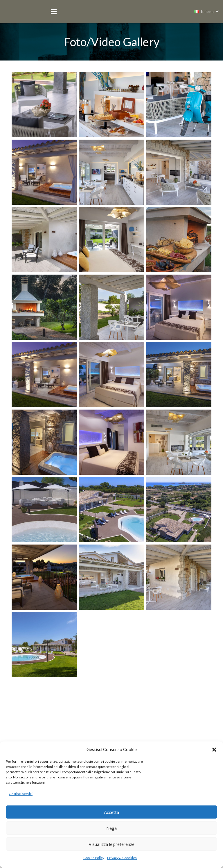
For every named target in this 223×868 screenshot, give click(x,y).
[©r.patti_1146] (111, 240)
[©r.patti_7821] (179, 240)
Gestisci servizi (21, 794)
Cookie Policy (94, 858)
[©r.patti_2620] (111, 375)
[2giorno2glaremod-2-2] (44, 105)
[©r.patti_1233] (44, 375)
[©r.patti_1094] (111, 307)
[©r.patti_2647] (111, 645)
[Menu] (54, 12)
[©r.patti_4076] (44, 577)
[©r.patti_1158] (44, 240)
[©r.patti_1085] (111, 577)
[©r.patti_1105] (179, 577)
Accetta (111, 812)
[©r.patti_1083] (179, 172)
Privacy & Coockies (122, 858)
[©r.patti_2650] (179, 645)
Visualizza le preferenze (111, 844)
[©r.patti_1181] (44, 645)
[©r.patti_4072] (111, 442)
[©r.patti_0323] (44, 510)
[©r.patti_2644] (44, 442)
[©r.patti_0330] (111, 510)
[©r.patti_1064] (111, 172)
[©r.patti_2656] (44, 712)
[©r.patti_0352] (179, 510)
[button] (214, 750)
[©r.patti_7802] (44, 307)
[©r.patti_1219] (179, 307)
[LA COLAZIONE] (111, 105)
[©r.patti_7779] (111, 712)
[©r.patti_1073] (179, 442)
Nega (111, 828)
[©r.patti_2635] (179, 375)
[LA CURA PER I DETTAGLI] (179, 105)
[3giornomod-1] (44, 172)
